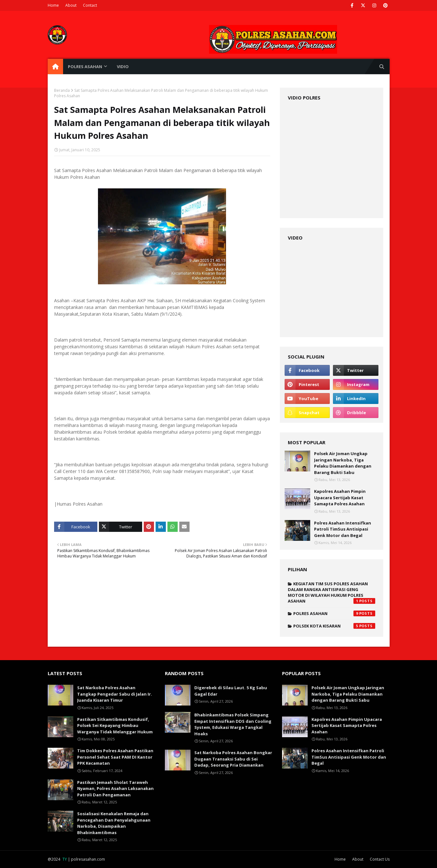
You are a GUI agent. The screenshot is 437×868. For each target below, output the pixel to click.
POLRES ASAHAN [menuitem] (85, 67)
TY (65, 859)
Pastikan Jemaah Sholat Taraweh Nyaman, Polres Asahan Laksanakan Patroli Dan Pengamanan (115, 789)
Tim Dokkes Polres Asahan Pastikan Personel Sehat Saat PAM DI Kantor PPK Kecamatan (115, 757)
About (71, 5)
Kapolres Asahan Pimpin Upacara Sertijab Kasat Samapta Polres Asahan (340, 497)
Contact (90, 5)
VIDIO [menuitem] (123, 67)
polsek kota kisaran (334, 626)
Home (53, 5)
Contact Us (380, 859)
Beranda (62, 90)
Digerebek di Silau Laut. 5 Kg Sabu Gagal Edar (231, 691)
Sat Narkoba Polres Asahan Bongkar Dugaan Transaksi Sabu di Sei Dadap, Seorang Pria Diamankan (233, 759)
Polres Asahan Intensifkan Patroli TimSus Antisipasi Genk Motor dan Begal (343, 529)
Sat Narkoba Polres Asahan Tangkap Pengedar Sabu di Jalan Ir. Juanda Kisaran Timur (115, 694)
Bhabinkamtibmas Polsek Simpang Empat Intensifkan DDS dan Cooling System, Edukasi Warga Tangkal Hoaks (233, 724)
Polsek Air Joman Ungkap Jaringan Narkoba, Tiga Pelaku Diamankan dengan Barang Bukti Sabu (343, 463)
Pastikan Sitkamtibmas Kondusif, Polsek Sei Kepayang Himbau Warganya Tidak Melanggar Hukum (115, 726)
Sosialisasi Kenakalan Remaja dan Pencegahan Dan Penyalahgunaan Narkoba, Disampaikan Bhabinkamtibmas (114, 823)
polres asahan (334, 613)
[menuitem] (55, 67)
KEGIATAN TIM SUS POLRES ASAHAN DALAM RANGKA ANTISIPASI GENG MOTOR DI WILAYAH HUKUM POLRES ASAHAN (332, 592)
